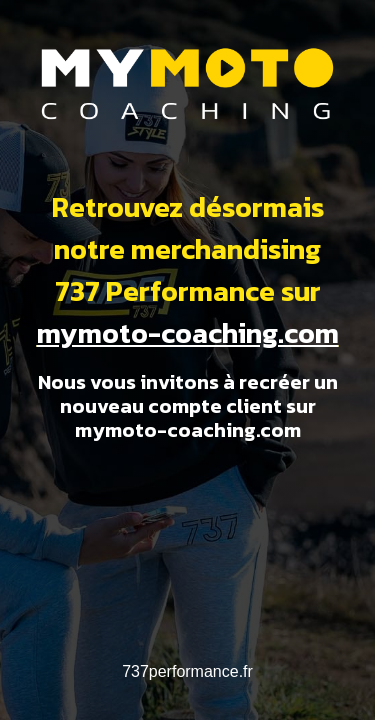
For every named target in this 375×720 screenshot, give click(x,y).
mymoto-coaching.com (188, 333)
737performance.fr (187, 671)
